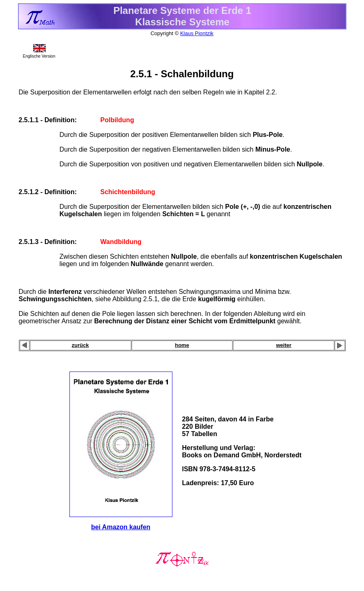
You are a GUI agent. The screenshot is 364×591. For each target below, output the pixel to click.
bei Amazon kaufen (121, 527)
